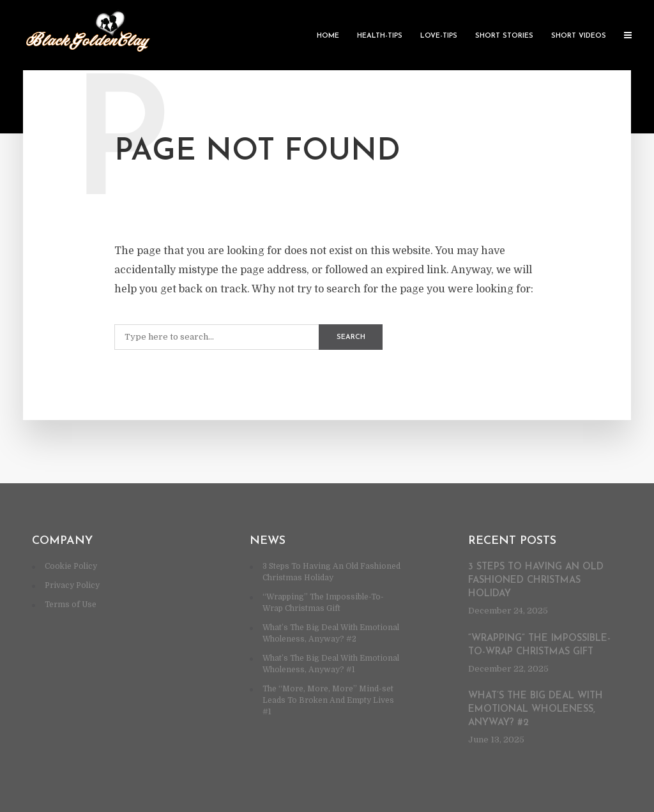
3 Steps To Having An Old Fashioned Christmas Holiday (536, 581)
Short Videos (579, 36)
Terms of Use (71, 605)
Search (351, 337)
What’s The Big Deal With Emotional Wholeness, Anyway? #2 (536, 710)
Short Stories (504, 36)
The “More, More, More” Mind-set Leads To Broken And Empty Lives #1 (328, 700)
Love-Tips (439, 36)
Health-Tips (380, 36)
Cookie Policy (71, 566)
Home (328, 36)
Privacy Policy (72, 585)
